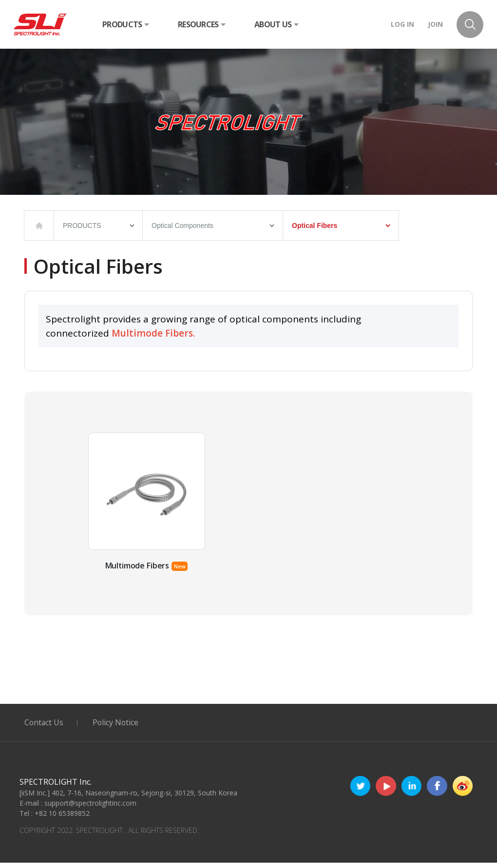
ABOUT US (276, 24)
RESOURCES (201, 24)
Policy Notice (117, 728)
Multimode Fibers (137, 571)
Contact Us (44, 728)
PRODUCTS (125, 24)
